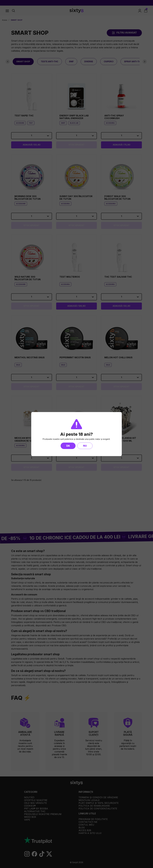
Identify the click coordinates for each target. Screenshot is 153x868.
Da (68, 446)
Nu (85, 446)
